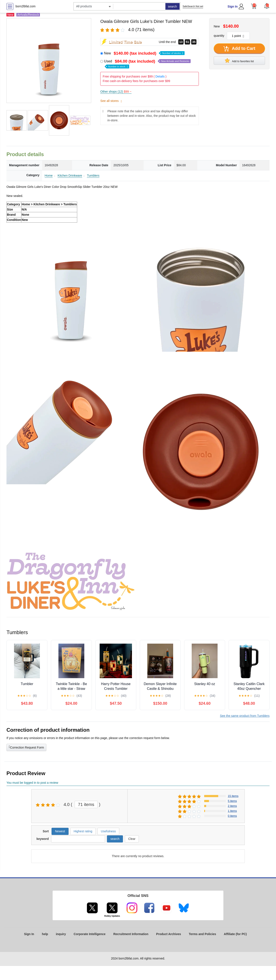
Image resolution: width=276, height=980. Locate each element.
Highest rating (83, 831)
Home (49, 176)
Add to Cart (239, 49)
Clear (132, 839)
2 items (232, 806)
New (144, 53)
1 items (232, 811)
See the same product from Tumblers (245, 716)
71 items (86, 804)
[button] (267, 6)
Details (160, 76)
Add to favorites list (239, 60)
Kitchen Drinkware (70, 176)
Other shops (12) (116, 92)
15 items (233, 796)
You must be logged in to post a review (32, 783)
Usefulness (108, 831)
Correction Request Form (26, 747)
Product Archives (169, 934)
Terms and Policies (202, 934)
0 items (232, 816)
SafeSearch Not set (193, 6)
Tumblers (93, 176)
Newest (60, 831)
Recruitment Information (131, 934)
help (45, 934)
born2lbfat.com (26, 6)
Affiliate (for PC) (235, 934)
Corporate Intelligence (90, 934)
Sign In (233, 6)
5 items (232, 801)
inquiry (61, 934)
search (172, 6)
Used (147, 64)
